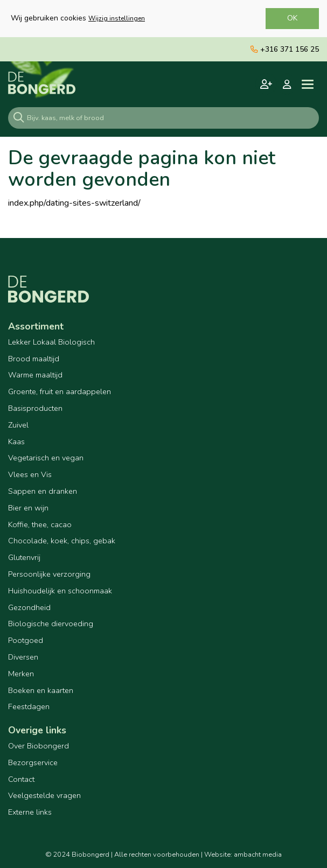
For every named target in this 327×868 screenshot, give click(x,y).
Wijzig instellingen (117, 18)
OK (292, 18)
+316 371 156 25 (285, 49)
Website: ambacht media (243, 855)
